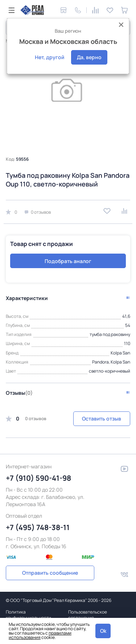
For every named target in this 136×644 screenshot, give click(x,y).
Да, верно (89, 57)
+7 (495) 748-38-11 (38, 527)
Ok (103, 631)
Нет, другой (50, 57)
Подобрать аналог (68, 261)
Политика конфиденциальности (28, 615)
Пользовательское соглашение (88, 615)
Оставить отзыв (102, 419)
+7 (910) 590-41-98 (38, 478)
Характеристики (27, 298)
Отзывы (19, 393)
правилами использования (40, 635)
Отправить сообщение (50, 573)
